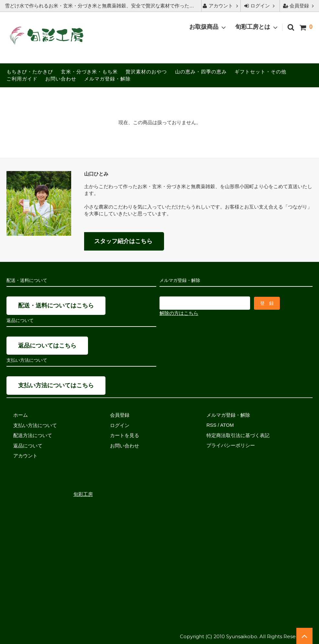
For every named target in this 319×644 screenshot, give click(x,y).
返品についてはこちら (47, 346)
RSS (211, 425)
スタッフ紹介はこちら (123, 241)
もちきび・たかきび (30, 72)
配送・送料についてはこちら (56, 306)
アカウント (221, 6)
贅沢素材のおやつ (146, 72)
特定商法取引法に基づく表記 (238, 435)
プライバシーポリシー (231, 445)
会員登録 (299, 6)
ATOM (227, 425)
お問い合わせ (61, 79)
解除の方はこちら (179, 313)
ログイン (260, 6)
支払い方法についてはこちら (56, 385)
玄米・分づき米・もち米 (89, 72)
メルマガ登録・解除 (107, 79)
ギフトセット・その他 (260, 72)
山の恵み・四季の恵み (201, 72)
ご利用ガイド (22, 79)
